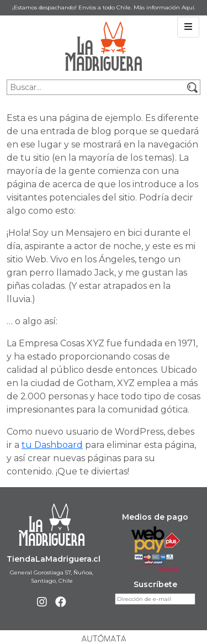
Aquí (188, 7)
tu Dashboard (52, 445)
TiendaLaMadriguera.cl (54, 559)
